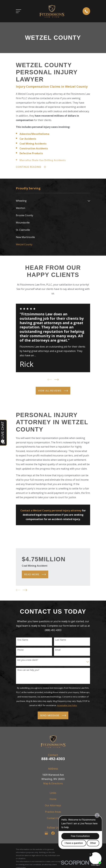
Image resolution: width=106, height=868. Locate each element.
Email (58, 650)
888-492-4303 (53, 759)
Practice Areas (53, 812)
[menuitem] (51, 201)
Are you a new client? (28, 660)
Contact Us (53, 818)
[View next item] (56, 380)
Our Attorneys (53, 806)
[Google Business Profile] (46, 833)
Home (53, 799)
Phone (20, 650)
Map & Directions (53, 784)
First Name (23, 640)
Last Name (61, 640)
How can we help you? (28, 670)
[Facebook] (53, 833)
